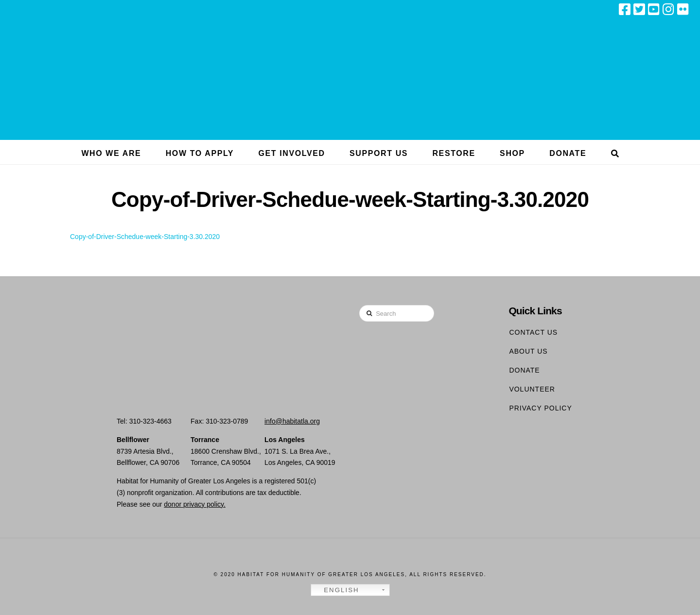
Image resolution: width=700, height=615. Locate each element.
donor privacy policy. (195, 504)
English (336, 590)
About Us (528, 351)
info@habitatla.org (292, 421)
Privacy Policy (540, 408)
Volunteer (532, 389)
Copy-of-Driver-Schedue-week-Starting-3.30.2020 (145, 237)
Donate (524, 370)
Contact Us (533, 332)
